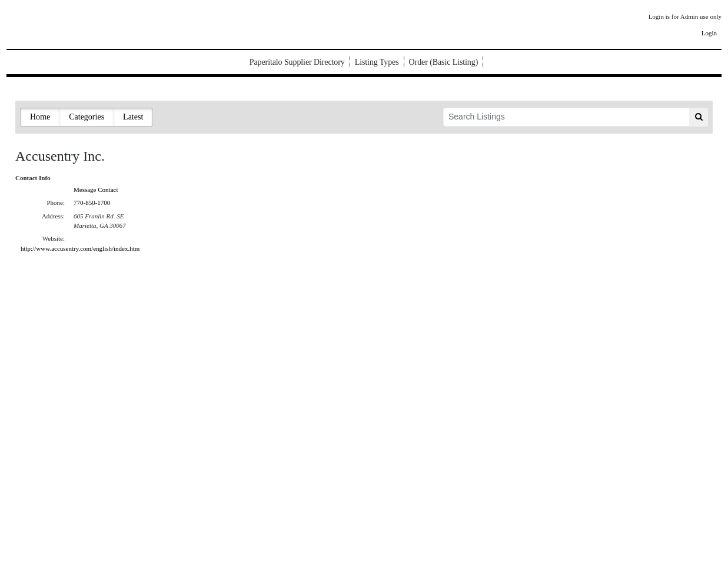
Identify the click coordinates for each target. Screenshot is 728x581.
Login (709, 33)
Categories (87, 117)
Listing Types (377, 62)
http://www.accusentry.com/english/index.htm (80, 248)
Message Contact (96, 190)
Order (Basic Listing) (444, 62)
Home (40, 117)
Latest (133, 117)
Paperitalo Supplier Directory (297, 62)
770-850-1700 (92, 202)
